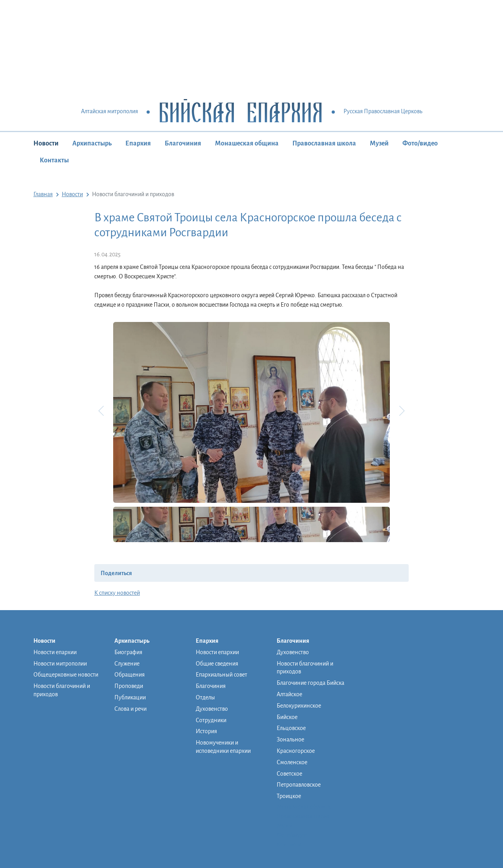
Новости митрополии (60, 664)
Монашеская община (247, 143)
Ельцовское (291, 728)
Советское (289, 774)
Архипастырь (92, 143)
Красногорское (296, 751)
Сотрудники (211, 720)
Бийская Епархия (241, 112)
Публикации (130, 697)
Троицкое (289, 796)
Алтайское (289, 694)
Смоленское (292, 762)
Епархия (138, 143)
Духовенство (212, 709)
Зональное (290, 739)
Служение (127, 664)
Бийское (287, 717)
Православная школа (324, 143)
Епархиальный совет (221, 675)
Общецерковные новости (66, 675)
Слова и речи (130, 709)
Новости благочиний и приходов (62, 690)
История (206, 731)
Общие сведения (217, 664)
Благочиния (183, 143)
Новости (46, 143)
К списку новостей (117, 593)
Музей (379, 143)
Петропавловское (299, 785)
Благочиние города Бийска (310, 683)
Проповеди (129, 686)
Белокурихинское (299, 706)
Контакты (54, 160)
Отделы (205, 697)
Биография (128, 652)
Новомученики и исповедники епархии (223, 747)
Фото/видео (420, 143)
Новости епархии (55, 652)
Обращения (129, 675)
